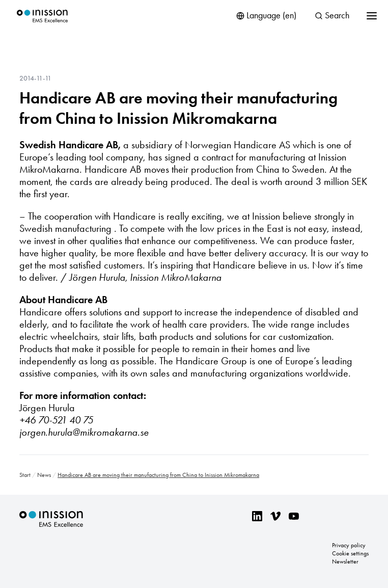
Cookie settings (350, 553)
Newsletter (345, 562)
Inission (42, 16)
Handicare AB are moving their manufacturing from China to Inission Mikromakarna (178, 108)
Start (25, 475)
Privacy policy (349, 545)
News (44, 475)
